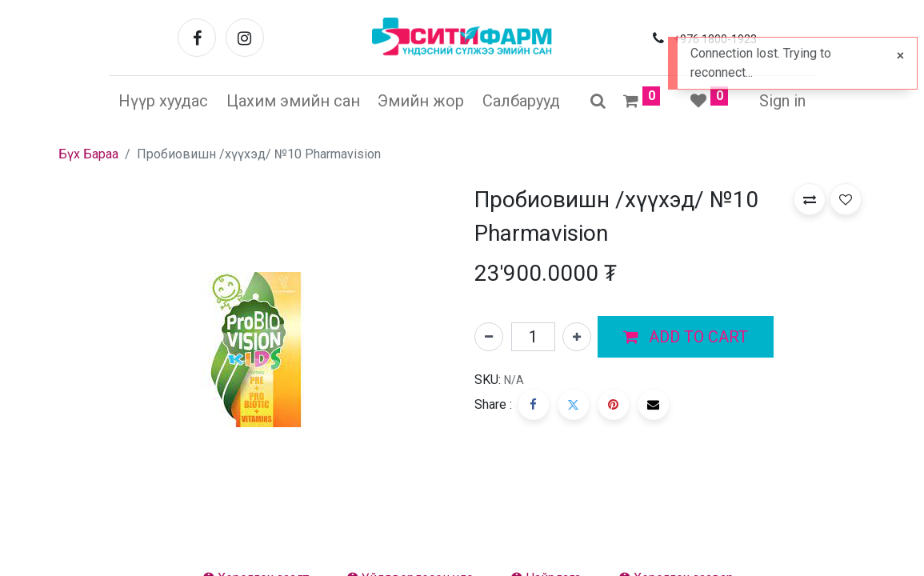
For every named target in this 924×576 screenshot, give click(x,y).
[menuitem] (163, 101)
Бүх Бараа (88, 154)
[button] (686, 337)
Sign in (782, 101)
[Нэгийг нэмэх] (577, 337)
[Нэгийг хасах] (489, 337)
